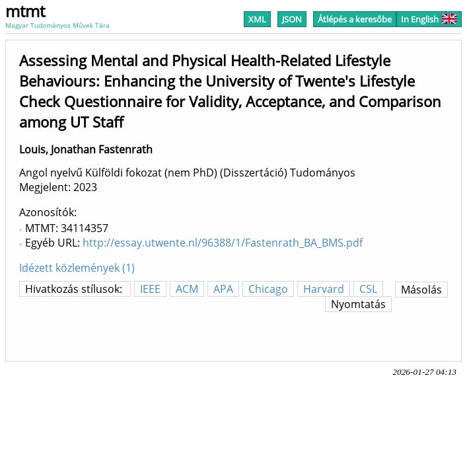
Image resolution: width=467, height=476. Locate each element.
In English (429, 19)
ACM (187, 289)
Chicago (268, 289)
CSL (368, 289)
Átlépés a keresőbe (355, 19)
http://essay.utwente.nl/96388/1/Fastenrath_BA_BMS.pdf (223, 243)
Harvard (324, 289)
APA (223, 289)
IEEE (150, 289)
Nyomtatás (358, 304)
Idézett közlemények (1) (77, 268)
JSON (292, 19)
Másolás (421, 290)
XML (257, 19)
